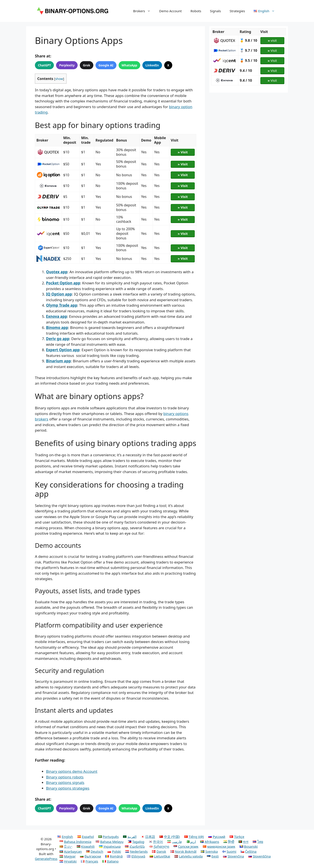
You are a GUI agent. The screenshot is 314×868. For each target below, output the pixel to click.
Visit (272, 50)
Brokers (144, 11)
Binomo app (57, 328)
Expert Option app (63, 350)
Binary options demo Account (72, 771)
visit (272, 40)
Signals (215, 11)
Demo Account (170, 11)
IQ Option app (59, 294)
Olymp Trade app (62, 305)
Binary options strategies (68, 788)
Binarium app (58, 361)
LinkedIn (152, 65)
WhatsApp (130, 65)
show (59, 79)
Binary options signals (65, 782)
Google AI (106, 65)
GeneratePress (46, 859)
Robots (196, 11)
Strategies (237, 11)
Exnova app (57, 316)
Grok (87, 65)
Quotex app (57, 272)
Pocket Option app (63, 283)
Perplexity (67, 65)
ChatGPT (44, 65)
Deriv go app (58, 339)
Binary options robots (65, 777)
